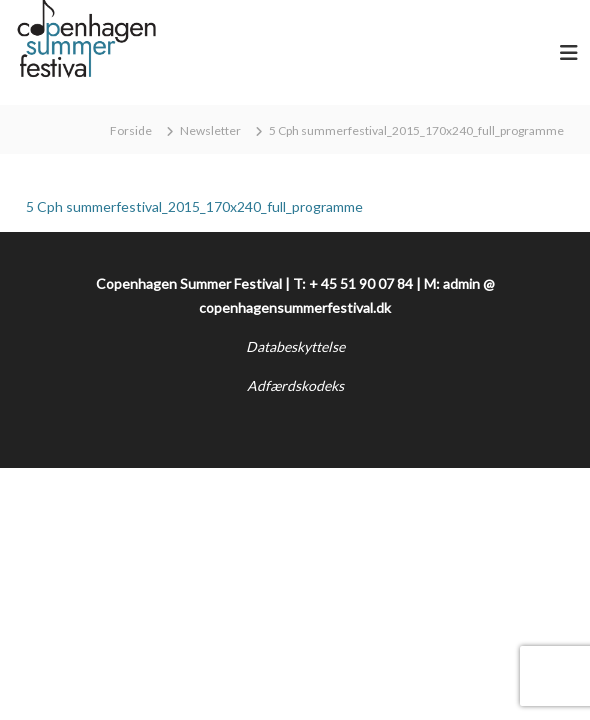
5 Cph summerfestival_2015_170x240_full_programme (194, 206)
